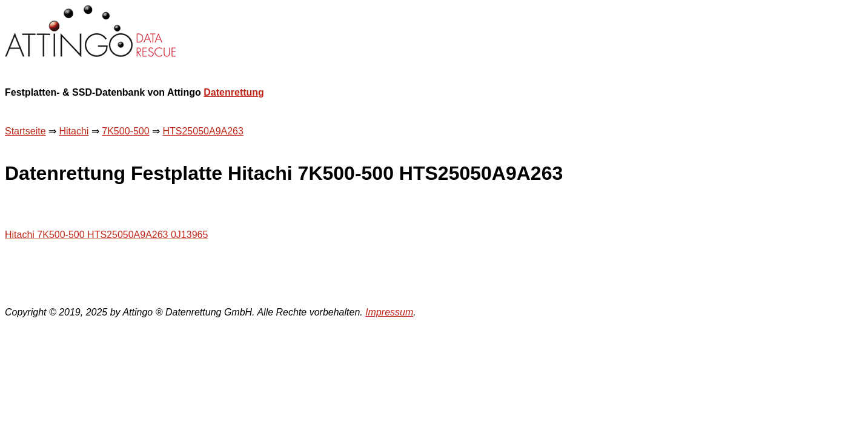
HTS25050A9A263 (203, 131)
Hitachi (74, 131)
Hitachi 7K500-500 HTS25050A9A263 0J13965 (106, 235)
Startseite (25, 131)
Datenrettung (234, 92)
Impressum (389, 312)
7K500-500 (125, 131)
